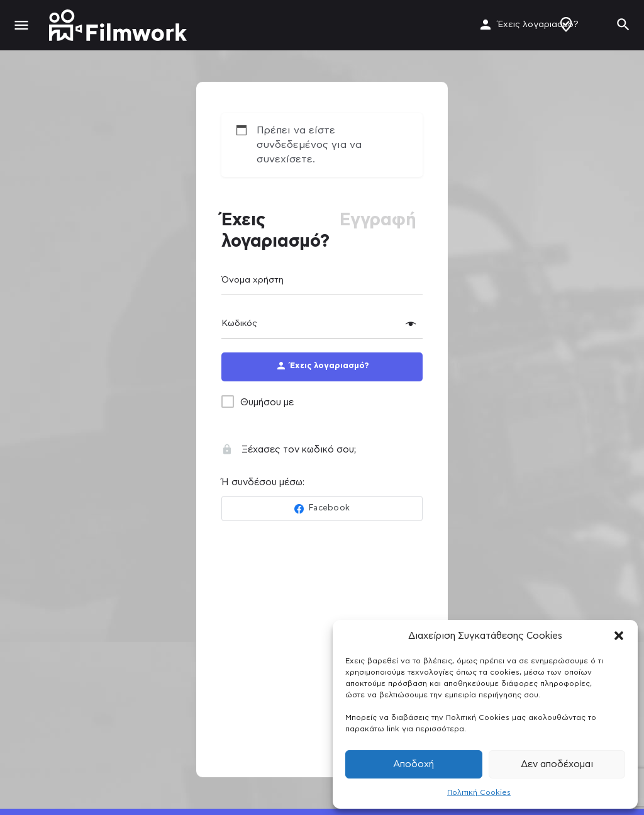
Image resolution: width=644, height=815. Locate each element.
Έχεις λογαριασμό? (538, 25)
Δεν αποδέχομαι (557, 764)
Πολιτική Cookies (479, 792)
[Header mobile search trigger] (623, 25)
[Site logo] (119, 25)
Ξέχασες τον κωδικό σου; (289, 450)
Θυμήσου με (267, 402)
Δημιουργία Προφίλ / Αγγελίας (566, 25)
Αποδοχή (414, 764)
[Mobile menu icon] (21, 25)
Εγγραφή (378, 220)
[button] (619, 636)
